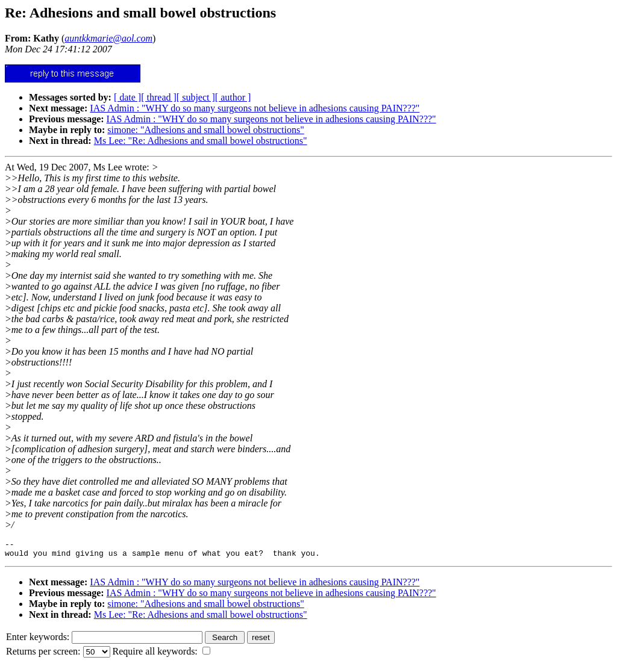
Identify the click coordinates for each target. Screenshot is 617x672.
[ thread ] (159, 97)
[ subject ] (196, 97)
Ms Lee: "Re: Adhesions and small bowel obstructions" (201, 141)
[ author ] (233, 97)
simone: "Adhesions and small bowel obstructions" (205, 130)
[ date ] (127, 97)
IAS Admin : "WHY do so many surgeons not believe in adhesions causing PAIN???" (255, 108)
